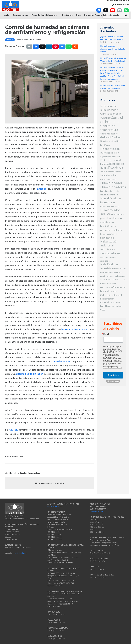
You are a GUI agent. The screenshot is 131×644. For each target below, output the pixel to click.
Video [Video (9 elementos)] (103, 310)
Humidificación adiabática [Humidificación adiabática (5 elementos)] (109, 179)
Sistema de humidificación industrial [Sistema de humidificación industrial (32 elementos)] (113, 291)
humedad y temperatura (74, 329)
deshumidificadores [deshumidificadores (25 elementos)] (111, 137)
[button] (58, 15)
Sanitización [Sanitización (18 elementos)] (112, 279)
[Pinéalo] (56, 47)
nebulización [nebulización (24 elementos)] (107, 238)
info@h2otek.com (54, 506)
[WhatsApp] (126, 10)
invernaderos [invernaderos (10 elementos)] (115, 234)
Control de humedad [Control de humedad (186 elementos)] (112, 119)
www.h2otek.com (20, 553)
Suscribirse (113, 375)
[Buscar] (126, 15)
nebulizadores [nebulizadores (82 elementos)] (110, 253)
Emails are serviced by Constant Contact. (113, 367)
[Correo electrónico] (119, 10)
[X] (106, 10)
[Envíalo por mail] (29, 47)
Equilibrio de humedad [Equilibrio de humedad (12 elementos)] (110, 157)
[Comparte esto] (36, 47)
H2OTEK (13, 430)
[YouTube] (113, 10)
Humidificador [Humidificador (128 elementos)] (111, 183)
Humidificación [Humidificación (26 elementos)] (108, 175)
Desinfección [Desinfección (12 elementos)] (106, 141)
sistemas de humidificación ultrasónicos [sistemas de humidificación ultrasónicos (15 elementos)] (112, 299)
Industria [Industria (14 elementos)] (118, 230)
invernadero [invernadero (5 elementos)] (105, 234)
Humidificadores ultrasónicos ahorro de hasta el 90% (113, 49)
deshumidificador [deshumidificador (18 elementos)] (109, 134)
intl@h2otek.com (96, 511)
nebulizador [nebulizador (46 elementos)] (108, 249)
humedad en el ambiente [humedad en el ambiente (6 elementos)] (113, 172)
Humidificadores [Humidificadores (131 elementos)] (113, 187)
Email (106, 334)
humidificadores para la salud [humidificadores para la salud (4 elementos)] (110, 206)
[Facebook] (99, 10)
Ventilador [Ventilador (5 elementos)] (118, 306)
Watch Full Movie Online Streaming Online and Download (8, 450)
